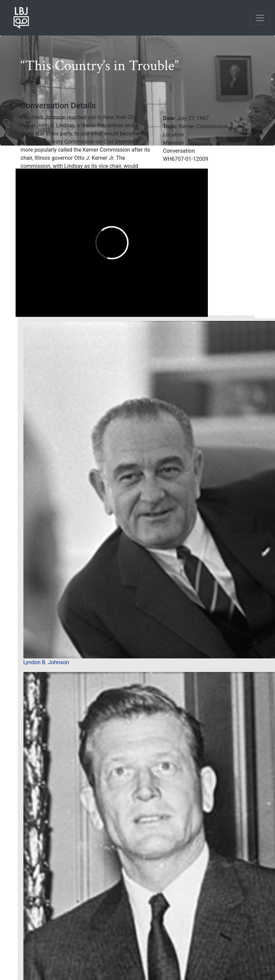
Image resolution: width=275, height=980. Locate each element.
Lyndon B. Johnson (46, 662)
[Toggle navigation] (260, 18)
